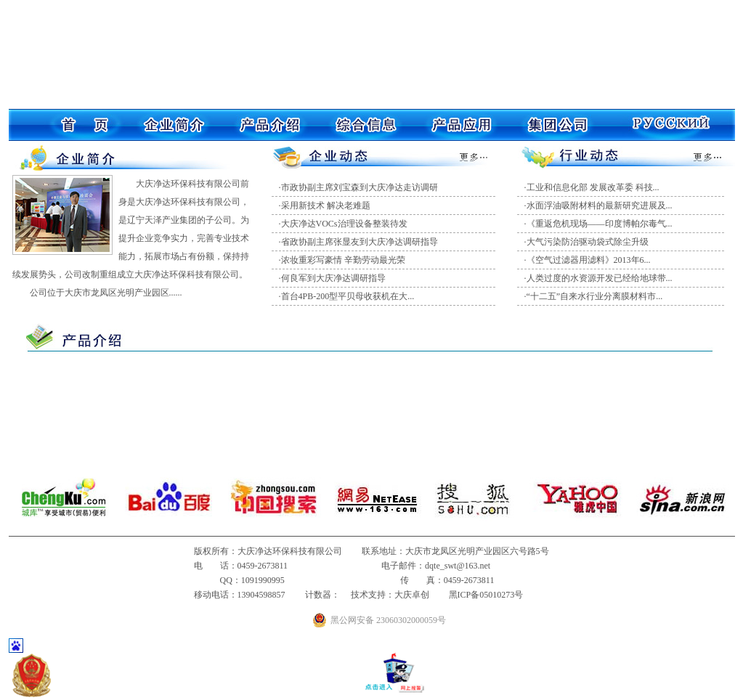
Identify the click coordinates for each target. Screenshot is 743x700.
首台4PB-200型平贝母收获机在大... (348, 296)
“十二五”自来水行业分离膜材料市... (595, 296)
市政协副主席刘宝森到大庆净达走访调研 (360, 187)
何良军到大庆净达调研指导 (333, 278)
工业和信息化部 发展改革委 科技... (593, 187)
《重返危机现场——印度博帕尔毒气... (600, 224)
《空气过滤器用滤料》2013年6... (589, 260)
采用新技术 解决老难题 (326, 205)
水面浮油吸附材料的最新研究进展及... (600, 205)
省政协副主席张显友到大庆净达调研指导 (360, 242)
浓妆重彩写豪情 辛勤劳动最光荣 (343, 260)
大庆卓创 (412, 595)
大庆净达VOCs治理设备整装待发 (344, 224)
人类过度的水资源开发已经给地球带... (600, 278)
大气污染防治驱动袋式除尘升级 (588, 242)
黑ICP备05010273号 (486, 595)
